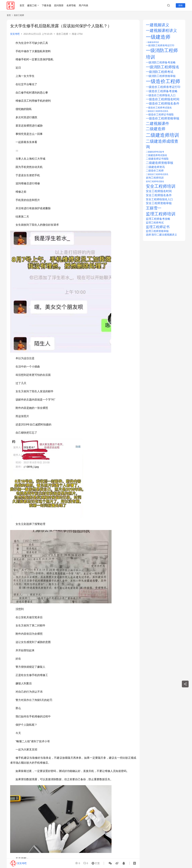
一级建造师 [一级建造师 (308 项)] (158, 37)
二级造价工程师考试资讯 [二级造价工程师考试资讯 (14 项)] (157, 174)
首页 (22, 5)
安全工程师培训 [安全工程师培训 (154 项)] (161, 186)
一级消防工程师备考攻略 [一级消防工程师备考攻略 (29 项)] (161, 62)
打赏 (95, 863)
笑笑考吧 (15, 34)
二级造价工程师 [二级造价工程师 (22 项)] (155, 171)
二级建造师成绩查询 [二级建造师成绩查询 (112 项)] (162, 144)
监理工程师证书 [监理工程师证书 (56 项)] (158, 227)
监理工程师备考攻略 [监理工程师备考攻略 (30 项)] (158, 219)
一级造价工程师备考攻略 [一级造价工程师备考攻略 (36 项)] (162, 91)
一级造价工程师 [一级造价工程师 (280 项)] (163, 81)
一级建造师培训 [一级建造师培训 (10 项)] (152, 42)
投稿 (181, 5)
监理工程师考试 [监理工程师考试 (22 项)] (155, 223)
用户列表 (83, 5)
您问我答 (59, 5)
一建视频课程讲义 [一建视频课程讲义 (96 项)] (161, 30)
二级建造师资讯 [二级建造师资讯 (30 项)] (155, 167)
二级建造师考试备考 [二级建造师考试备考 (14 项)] (155, 152)
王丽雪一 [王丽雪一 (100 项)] (154, 208)
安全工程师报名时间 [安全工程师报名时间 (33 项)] (159, 191)
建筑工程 (32, 5)
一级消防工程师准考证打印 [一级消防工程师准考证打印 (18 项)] (160, 45)
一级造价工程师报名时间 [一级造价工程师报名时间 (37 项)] (163, 99)
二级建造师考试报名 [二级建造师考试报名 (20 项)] (157, 155)
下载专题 (46, 5)
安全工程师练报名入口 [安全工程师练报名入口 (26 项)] (159, 199)
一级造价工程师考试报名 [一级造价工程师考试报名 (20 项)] (159, 108)
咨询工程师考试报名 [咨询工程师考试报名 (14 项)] (155, 181)
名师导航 (71, 5)
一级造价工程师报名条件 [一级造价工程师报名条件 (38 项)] (163, 104)
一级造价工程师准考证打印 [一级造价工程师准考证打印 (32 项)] (163, 87)
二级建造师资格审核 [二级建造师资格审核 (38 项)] (160, 163)
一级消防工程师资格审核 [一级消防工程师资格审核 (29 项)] (161, 76)
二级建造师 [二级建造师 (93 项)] (156, 129)
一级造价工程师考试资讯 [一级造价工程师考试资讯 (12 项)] (157, 111)
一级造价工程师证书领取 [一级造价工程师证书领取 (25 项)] (160, 114)
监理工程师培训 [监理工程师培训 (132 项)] (161, 214)
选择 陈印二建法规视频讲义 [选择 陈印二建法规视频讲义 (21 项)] (161, 235)
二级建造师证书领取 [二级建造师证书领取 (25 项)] (157, 159)
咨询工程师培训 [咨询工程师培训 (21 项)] (155, 178)
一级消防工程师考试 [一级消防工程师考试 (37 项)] (160, 72)
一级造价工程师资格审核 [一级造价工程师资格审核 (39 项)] (163, 118)
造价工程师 (62, 34)
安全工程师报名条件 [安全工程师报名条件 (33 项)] (159, 195)
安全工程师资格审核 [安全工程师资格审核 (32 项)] (159, 203)
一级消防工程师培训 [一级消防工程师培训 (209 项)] (162, 54)
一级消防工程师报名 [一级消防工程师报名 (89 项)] (163, 67)
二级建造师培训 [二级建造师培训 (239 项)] (162, 135)
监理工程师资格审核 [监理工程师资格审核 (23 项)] (157, 231)
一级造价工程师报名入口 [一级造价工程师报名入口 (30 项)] (161, 95)
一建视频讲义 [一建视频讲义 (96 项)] (158, 25)
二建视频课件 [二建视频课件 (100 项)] (158, 124)
